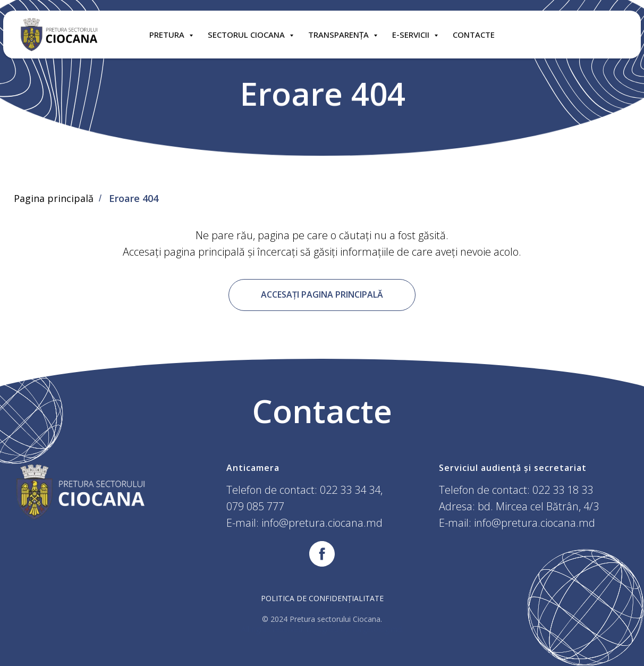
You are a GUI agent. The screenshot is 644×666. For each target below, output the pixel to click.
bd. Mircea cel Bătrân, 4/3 (538, 506)
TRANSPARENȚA (340, 35)
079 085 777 (255, 506)
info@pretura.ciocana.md (322, 523)
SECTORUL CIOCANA (247, 35)
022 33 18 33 (563, 490)
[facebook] (322, 554)
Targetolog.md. (377, 629)
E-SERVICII (412, 35)
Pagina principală (54, 199)
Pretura (168, 35)
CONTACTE (474, 35)
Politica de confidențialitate (322, 598)
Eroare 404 (134, 199)
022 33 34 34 (350, 490)
